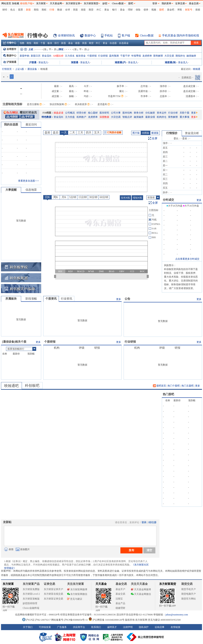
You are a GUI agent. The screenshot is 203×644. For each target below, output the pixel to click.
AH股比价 (58, 56)
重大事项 (185, 117)
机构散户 (81, 117)
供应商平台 (79, 627)
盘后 (56, 133)
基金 (122, 10)
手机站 (109, 36)
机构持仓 (162, 117)
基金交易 (120, 594)
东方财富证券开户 (53, 589)
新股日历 (36, 56)
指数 (22, 43)
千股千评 (125, 56)
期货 (91, 10)
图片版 (136, 133)
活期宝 (119, 599)
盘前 (47, 133)
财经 (5, 10)
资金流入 (43, 62)
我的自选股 (11, 125)
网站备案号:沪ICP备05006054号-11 (70, 620)
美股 (75, 10)
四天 (89, 133)
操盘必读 (58, 113)
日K (47, 197)
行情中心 (10, 43)
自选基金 (124, 43)
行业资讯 (67, 299)
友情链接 (175, 627)
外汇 (99, 10)
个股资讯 (51, 299)
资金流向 (47, 56)
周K (56, 197)
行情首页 (7, 69)
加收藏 (15, 3)
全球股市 (10, 49)
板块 (50, 43)
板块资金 (81, 56)
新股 (28, 10)
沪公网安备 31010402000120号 (106, 620)
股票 (21, 10)
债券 (146, 10)
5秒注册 (152, 522)
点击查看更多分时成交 (187, 259)
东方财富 (8, 584)
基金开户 (120, 589)
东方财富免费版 (31, 589)
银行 (115, 10)
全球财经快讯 (66, 36)
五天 (97, 133)
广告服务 (62, 627)
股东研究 (104, 113)
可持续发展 (45, 627)
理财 (130, 10)
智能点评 (127, 117)
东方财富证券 (73, 3)
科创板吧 (32, 386)
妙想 (105, 3)
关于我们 (28, 627)
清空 (149, 550)
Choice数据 (147, 36)
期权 (44, 10)
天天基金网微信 (141, 594)
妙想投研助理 (30, 603)
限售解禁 (158, 56)
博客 (180, 10)
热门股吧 (168, 394)
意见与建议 (75, 599)
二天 (72, 133)
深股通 (75, 62)
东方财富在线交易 (53, 594)
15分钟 (83, 197)
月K (64, 197)
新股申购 (25, 56)
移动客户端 (26, 3)
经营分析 (81, 113)
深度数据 (104, 117)
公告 (127, 299)
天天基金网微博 (141, 589)
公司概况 (70, 113)
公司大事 (116, 113)
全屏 (155, 138)
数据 (60, 10)
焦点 (13, 10)
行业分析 (173, 113)
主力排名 (70, 56)
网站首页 (6, 3)
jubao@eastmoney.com (177, 615)
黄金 (107, 10)
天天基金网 (56, 3)
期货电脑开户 (189, 594)
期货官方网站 (189, 599)
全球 (68, 10)
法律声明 (128, 627)
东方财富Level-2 (31, 594)
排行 (57, 43)
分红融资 (150, 113)
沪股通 (33, 62)
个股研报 (92, 56)
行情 (52, 10)
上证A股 (20, 69)
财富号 (189, 10)
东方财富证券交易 (53, 599)
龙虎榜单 (147, 56)
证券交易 (180, 3)
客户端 (126, 36)
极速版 (155, 133)
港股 (83, 10)
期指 (36, 10)
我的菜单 (166, 3)
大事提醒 (11, 190)
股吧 (162, 10)
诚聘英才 (112, 627)
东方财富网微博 (77, 589)
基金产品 (120, 603)
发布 (131, 550)
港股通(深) (170, 62)
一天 (64, 133)
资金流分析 (192, 133)
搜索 (198, 10)
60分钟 (104, 197)
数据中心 (90, 36)
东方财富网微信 (77, 594)
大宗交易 (169, 56)
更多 (194, 113)
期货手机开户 (189, 589)
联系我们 (96, 627)
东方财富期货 (168, 584)
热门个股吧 (174, 386)
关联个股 (185, 113)
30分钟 (93, 197)
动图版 (146, 133)
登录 (144, 522)
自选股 (113, 43)
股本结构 (127, 113)
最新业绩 (150, 117)
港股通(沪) (120, 62)
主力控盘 (70, 117)
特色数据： (48, 117)
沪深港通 (10, 62)
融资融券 (191, 56)
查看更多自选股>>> (29, 181)
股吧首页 (159, 386)
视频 (154, 10)
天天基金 (101, 584)
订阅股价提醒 (113, 132)
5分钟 (73, 197)
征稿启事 (160, 627)
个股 (43, 43)
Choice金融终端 (31, 608)
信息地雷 (31, 190)
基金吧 (171, 10)
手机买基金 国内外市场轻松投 (181, 36)
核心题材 (93, 113)
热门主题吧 (188, 386)
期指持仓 (180, 56)
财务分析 (139, 113)
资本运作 (162, 113)
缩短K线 (137, 198)
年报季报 (136, 56)
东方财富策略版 (31, 599)
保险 (138, 10)
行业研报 (103, 56)
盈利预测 (114, 56)
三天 (80, 133)
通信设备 (32, 69)
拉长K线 (126, 198)
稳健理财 (120, 608)
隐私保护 (144, 627)
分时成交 (168, 200)
